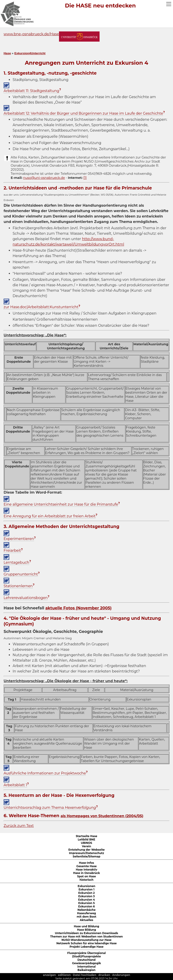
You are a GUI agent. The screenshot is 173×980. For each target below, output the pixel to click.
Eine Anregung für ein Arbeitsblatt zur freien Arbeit (50, 516)
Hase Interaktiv (86, 870)
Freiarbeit (12, 550)
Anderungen (121, 975)
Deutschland (86, 960)
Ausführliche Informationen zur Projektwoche (45, 773)
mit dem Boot (87, 917)
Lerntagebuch (16, 562)
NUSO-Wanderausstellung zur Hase (86, 940)
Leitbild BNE (86, 839)
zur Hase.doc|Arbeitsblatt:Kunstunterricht (41, 307)
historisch (86, 880)
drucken (104, 975)
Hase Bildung (86, 930)
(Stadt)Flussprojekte (86, 956)
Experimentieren (19, 539)
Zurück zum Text (19, 826)
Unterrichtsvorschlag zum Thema (50, 808)
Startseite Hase (86, 836)
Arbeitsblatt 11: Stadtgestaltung (31, 91)
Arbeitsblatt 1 (15, 785)
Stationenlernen (18, 586)
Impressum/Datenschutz (86, 853)
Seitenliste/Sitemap (87, 856)
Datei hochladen (85, 975)
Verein (86, 846)
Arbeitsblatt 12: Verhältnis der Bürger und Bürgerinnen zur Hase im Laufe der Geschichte (83, 113)
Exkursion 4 (86, 900)
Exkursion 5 (87, 903)
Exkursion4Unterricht (30, 53)
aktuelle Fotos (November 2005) (78, 608)
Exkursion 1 (86, 889)
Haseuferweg (86, 913)
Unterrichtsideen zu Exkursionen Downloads (86, 933)
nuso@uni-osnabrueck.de (44, 178)
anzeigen (49, 975)
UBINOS (86, 843)
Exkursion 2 (87, 893)
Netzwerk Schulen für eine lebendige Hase (86, 943)
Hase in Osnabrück (87, 873)
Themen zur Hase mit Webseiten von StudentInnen (86, 936)
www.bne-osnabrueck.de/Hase (31, 34)
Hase (7, 53)
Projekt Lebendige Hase (87, 947)
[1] (85, 178)
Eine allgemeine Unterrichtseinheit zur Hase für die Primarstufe (61, 504)
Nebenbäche (86, 910)
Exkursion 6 (86, 906)
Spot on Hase (86, 876)
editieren (64, 975)
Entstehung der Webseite (87, 850)
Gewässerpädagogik (86, 963)
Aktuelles (86, 920)
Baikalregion (86, 970)
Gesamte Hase (86, 866)
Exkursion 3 (87, 896)
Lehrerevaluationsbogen (26, 598)
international (86, 967)
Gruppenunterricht (21, 574)
